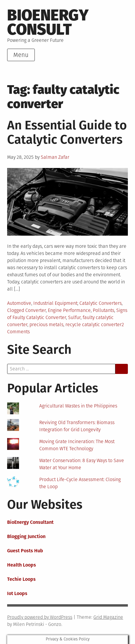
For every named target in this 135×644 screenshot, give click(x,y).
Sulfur (74, 317)
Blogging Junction (26, 536)
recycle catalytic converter (94, 325)
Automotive (19, 303)
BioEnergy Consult (48, 22)
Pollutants (103, 310)
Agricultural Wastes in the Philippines (78, 406)
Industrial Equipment (55, 303)
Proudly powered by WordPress (40, 617)
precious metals (46, 325)
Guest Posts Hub (25, 551)
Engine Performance (69, 310)
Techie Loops (21, 579)
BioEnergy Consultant (30, 522)
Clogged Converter (26, 310)
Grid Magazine (108, 617)
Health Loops (22, 565)
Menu (21, 55)
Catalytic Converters (101, 303)
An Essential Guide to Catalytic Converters (67, 132)
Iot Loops (17, 593)
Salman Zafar (55, 157)
